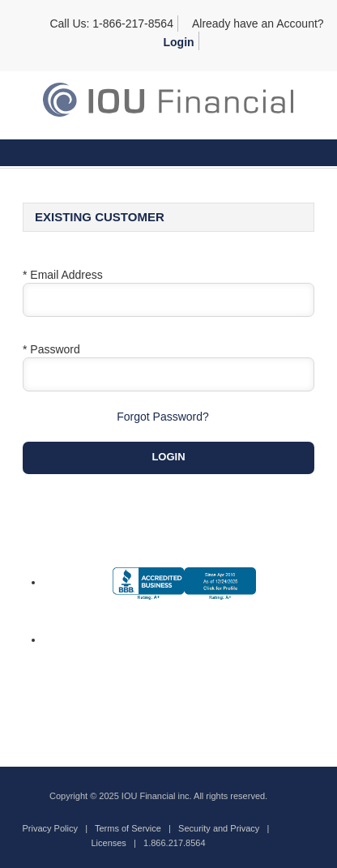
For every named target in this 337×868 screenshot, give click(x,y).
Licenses (108, 843)
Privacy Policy (50, 828)
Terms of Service (128, 828)
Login (179, 42)
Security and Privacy (219, 828)
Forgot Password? (163, 417)
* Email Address (63, 275)
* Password (51, 349)
